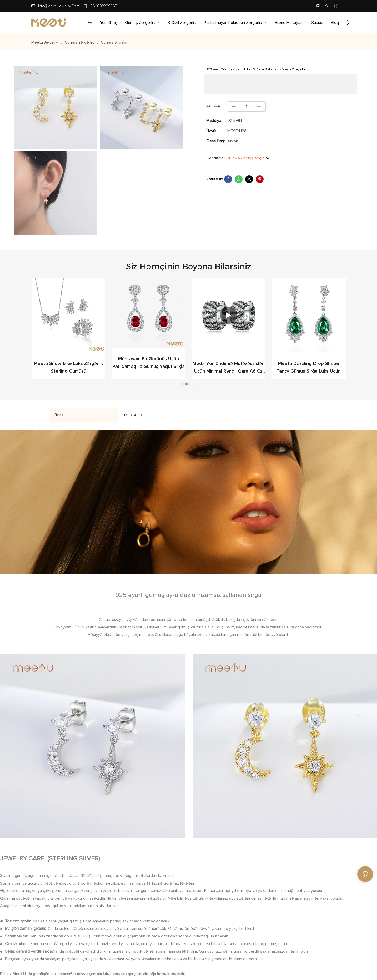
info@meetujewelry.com (59, 6)
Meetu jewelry (45, 42)
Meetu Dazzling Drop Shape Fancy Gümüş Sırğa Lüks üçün (68, 367)
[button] (348, 23)
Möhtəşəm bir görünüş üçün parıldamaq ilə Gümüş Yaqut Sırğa (228, 363)
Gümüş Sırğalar (114, 42)
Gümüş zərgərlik (79, 42)
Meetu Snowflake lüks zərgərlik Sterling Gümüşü (148, 367)
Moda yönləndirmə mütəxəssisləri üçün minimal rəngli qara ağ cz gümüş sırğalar (308, 368)
